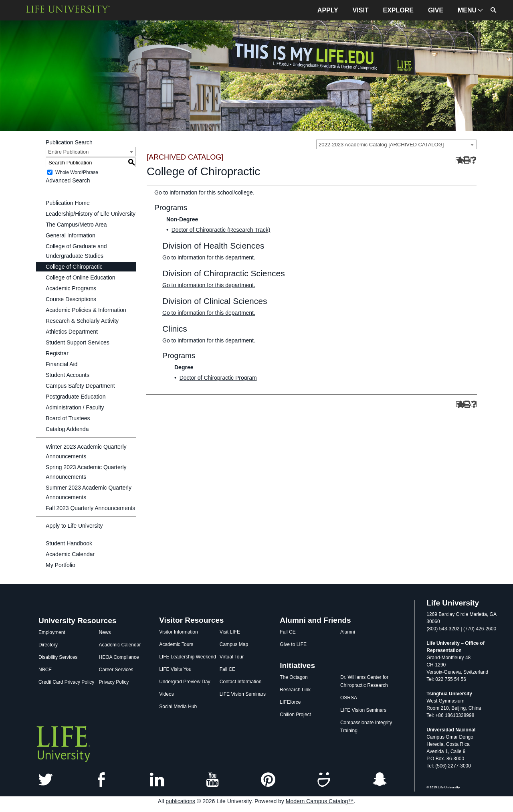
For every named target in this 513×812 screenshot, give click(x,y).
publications (180, 801)
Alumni (348, 632)
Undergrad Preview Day (185, 682)
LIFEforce (290, 702)
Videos (166, 694)
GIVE (436, 10)
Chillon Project (295, 715)
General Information (71, 235)
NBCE (45, 670)
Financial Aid (62, 364)
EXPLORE (398, 10)
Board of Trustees (68, 418)
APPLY (328, 10)
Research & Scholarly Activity (82, 321)
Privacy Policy (114, 682)
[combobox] (396, 144)
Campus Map (234, 644)
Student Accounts (68, 375)
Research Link (295, 690)
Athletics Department (72, 332)
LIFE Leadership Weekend (188, 657)
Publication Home (68, 203)
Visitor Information (179, 632)
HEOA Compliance (119, 657)
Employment (52, 632)
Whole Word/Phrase (77, 172)
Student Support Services (78, 342)
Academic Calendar (70, 554)
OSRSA (349, 698)
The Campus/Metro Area (76, 225)
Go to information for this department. (209, 257)
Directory (48, 645)
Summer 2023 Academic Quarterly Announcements (89, 492)
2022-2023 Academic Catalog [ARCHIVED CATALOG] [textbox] (381, 145)
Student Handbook (69, 543)
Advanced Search (68, 180)
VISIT (361, 10)
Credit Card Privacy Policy (66, 682)
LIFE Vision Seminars (243, 694)
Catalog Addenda (67, 429)
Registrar (57, 353)
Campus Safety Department (80, 386)
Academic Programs (71, 288)
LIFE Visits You (175, 669)
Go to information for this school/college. (204, 192)
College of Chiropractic (74, 267)
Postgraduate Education (76, 397)
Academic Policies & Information (86, 310)
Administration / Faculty (75, 407)
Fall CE (227, 669)
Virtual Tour (232, 657)
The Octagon (294, 677)
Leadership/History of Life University (91, 214)
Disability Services (58, 657)
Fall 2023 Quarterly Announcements (90, 508)
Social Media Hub (178, 707)
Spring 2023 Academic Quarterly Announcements (86, 472)
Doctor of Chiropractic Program (218, 378)
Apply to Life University (74, 526)
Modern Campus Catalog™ (320, 801)
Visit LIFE (230, 632)
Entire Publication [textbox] (68, 152)
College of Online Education (81, 277)
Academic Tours (176, 644)
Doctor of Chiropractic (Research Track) (221, 230)
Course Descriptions (71, 299)
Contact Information (241, 682)
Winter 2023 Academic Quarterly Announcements (86, 452)
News (105, 632)
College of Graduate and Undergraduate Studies (76, 251)
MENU (467, 10)
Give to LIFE (293, 644)
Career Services (116, 670)
